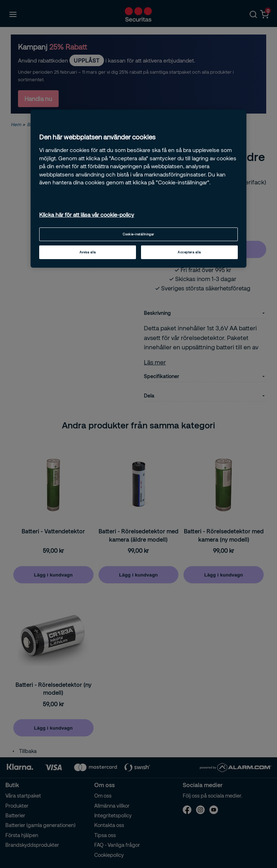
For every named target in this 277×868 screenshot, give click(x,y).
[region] (138, 189)
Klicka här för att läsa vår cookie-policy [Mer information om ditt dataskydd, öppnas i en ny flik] (87, 215)
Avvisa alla (88, 252)
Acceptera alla (189, 252)
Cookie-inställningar (138, 234)
